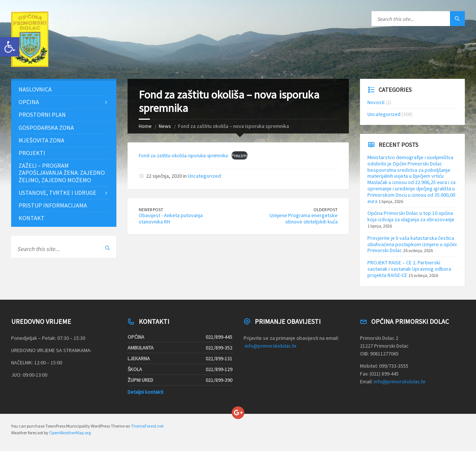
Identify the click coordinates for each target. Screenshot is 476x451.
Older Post (326, 210)
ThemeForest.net (147, 426)
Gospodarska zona (46, 128)
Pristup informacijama (53, 205)
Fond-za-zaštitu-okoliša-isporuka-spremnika (183, 155)
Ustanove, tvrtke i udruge (57, 193)
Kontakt (32, 218)
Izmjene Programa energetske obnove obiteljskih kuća (304, 218)
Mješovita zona (41, 140)
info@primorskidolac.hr (271, 346)
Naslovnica (35, 89)
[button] (10, 47)
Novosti (376, 102)
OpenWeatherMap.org (70, 433)
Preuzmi (239, 155)
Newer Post (151, 210)
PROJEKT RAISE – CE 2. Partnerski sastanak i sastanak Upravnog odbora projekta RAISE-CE (409, 269)
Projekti (32, 153)
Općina (29, 102)
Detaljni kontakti (145, 392)
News (165, 126)
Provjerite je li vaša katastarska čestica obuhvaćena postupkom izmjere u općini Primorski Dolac (412, 244)
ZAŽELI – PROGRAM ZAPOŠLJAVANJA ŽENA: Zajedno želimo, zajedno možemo (62, 173)
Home (145, 126)
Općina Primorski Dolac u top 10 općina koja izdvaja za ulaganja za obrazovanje (411, 216)
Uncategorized (204, 176)
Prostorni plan (42, 115)
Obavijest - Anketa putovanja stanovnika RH (171, 218)
